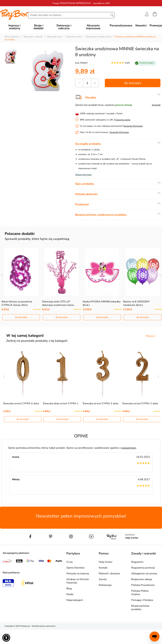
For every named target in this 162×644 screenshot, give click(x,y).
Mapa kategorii (75, 600)
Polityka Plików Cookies (140, 593)
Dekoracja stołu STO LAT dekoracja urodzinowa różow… (59, 303)
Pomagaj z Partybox (142, 600)
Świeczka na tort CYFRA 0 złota (21, 403)
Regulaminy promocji (143, 568)
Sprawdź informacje (133, 126)
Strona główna (12, 37)
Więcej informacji (83, 175)
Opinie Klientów (75, 568)
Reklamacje (105, 585)
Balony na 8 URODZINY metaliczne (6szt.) (136, 303)
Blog (69, 589)
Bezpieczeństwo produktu (140, 608)
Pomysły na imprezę (78, 574)
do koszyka (133, 83)
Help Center (106, 562)
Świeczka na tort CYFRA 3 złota (100, 403)
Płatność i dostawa (109, 574)
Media (70, 594)
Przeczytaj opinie (122, 120)
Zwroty (103, 579)
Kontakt (103, 568)
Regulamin (137, 562)
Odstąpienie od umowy (144, 574)
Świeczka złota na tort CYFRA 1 (61, 403)
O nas (70, 562)
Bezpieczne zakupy (142, 579)
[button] (6, 638)
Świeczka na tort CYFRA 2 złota (140, 403)
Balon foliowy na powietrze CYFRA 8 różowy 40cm (17, 303)
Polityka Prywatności (143, 585)
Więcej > (151, 336)
